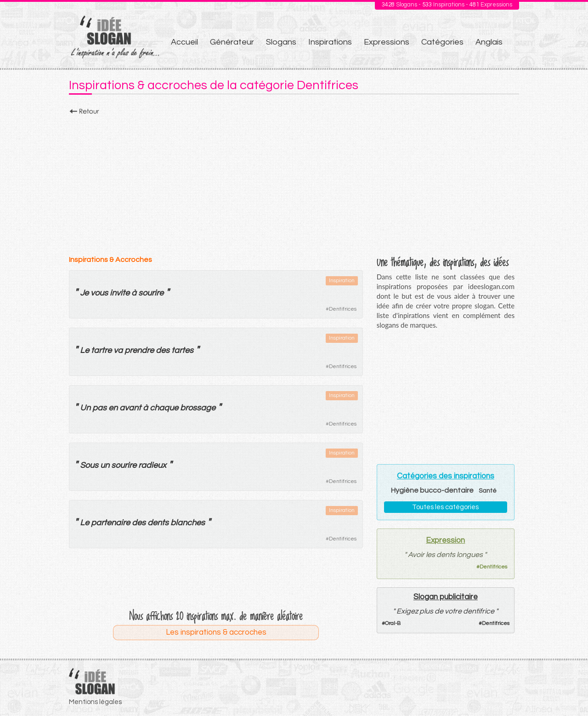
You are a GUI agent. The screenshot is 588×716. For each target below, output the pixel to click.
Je (84, 293)
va (118, 350)
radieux (152, 465)
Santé (488, 491)
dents (158, 523)
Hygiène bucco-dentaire (432, 490)
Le (85, 350)
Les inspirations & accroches (216, 632)
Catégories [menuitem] (442, 42)
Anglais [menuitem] (489, 42)
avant (130, 408)
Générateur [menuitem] (232, 42)
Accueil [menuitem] (184, 42)
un (105, 465)
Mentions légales (95, 702)
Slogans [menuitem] (281, 42)
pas (99, 408)
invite (120, 293)
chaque (164, 408)
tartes (182, 350)
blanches (188, 523)
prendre (139, 350)
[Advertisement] (294, 182)
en (113, 408)
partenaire (110, 523)
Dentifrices (343, 309)
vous (99, 293)
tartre (101, 350)
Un (85, 408)
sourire (151, 293)
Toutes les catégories (445, 507)
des (163, 350)
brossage (198, 408)
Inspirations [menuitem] (330, 42)
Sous (89, 465)
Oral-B (393, 623)
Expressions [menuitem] (387, 42)
